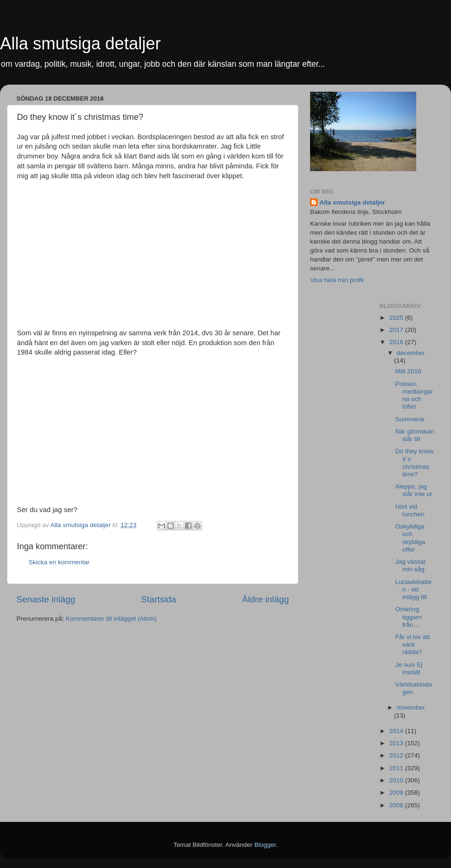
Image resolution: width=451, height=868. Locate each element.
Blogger (265, 845)
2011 (397, 768)
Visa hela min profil (337, 280)
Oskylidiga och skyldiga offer (410, 538)
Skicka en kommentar (59, 562)
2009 (397, 793)
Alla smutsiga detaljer (80, 43)
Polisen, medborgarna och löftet (414, 395)
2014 (397, 731)
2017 (397, 330)
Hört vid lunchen (410, 510)
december (411, 353)
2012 (397, 755)
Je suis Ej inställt (409, 668)
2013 (397, 743)
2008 (397, 805)
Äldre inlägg (265, 599)
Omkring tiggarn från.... (408, 617)
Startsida (159, 599)
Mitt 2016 (408, 371)
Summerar (410, 419)
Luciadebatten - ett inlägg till (413, 589)
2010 (397, 780)
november (411, 707)
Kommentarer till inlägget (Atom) (111, 619)
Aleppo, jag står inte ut (413, 490)
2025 (397, 318)
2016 (397, 342)
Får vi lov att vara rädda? (412, 644)
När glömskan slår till (415, 435)
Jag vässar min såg (410, 565)
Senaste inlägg (46, 599)
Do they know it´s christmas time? (414, 463)
